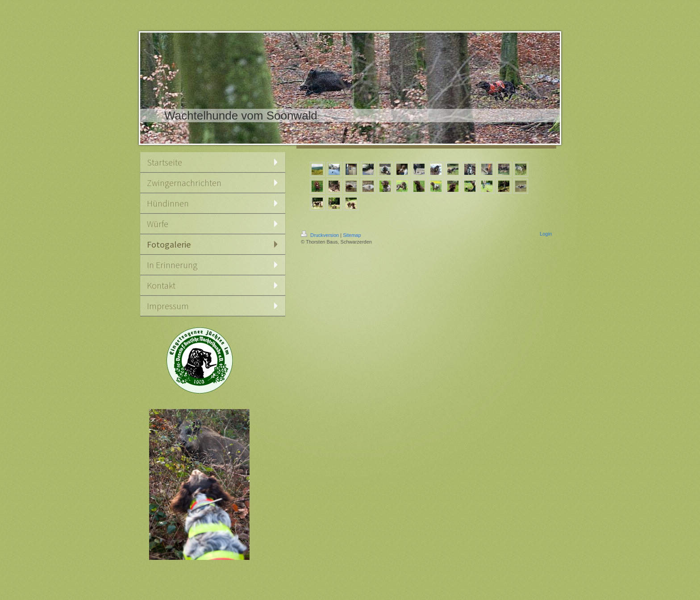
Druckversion (321, 235)
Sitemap (352, 235)
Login (546, 234)
